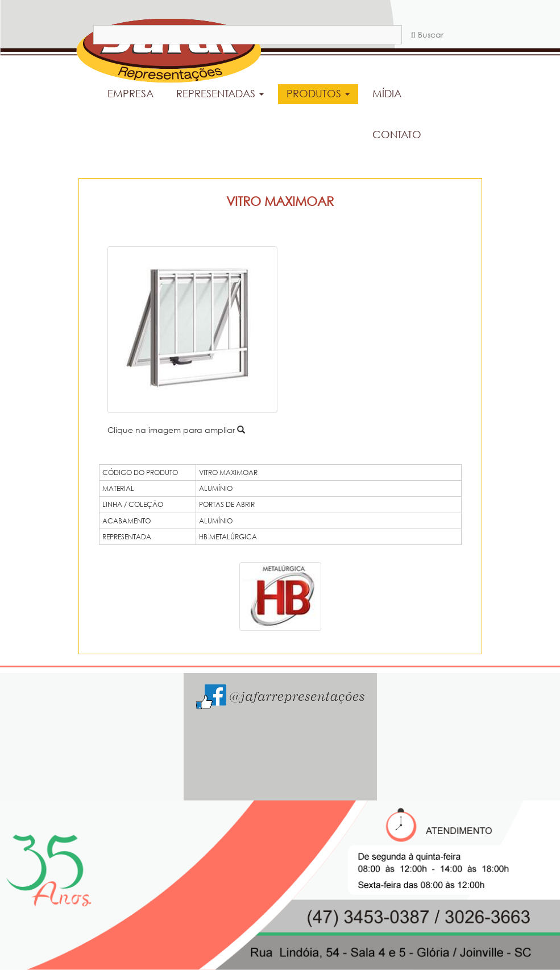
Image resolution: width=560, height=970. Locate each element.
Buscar (427, 34)
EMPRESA (130, 93)
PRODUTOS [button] (318, 93)
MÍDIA (387, 93)
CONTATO (397, 134)
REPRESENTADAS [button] (220, 93)
